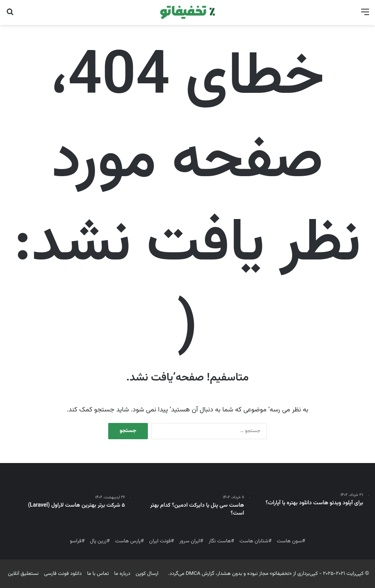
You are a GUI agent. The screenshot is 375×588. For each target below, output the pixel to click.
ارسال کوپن (147, 574)
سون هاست (290, 541)
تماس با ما (98, 574)
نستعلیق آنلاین (23, 574)
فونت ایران (160, 541)
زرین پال (98, 541)
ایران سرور (189, 541)
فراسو (76, 541)
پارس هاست (128, 541)
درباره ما (122, 574)
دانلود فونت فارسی (63, 574)
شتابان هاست (254, 541)
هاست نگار (220, 541)
